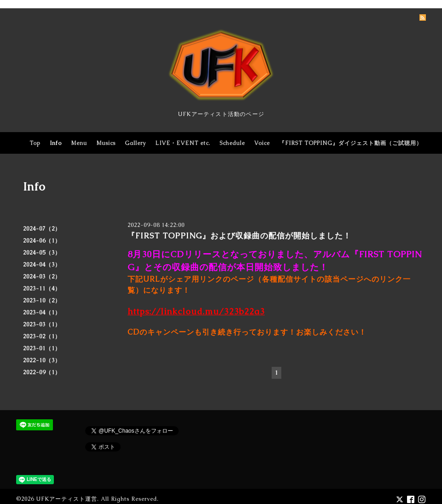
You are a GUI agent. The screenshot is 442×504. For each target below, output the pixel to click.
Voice (262, 143)
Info (56, 143)
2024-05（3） (42, 253)
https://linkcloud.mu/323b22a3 (196, 311)
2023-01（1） (42, 348)
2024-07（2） (42, 229)
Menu (79, 143)
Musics (106, 143)
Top (35, 143)
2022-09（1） (42, 372)
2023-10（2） (42, 301)
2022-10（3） (42, 360)
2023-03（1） (42, 324)
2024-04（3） (42, 265)
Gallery (135, 143)
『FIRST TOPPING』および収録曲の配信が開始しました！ (239, 236)
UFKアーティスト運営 (67, 499)
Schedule (232, 143)
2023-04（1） (42, 313)
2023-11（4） (42, 289)
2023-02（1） (42, 336)
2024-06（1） (42, 241)
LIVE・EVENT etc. (183, 143)
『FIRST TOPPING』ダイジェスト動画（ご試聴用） (351, 143)
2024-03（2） (42, 277)
